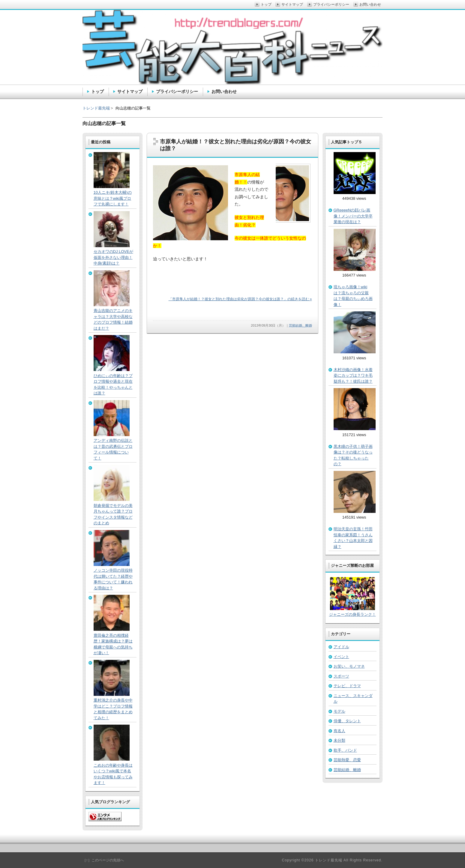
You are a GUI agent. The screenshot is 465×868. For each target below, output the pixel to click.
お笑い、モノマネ (349, 666)
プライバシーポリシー (177, 91)
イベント (341, 657)
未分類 (339, 740)
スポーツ (341, 676)
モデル (339, 711)
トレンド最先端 (96, 108)
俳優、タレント (347, 721)
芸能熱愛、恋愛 (347, 760)
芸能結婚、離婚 (300, 325)
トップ (97, 91)
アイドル (341, 647)
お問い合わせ (224, 91)
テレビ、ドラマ (347, 686)
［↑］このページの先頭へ (103, 860)
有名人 (339, 731)
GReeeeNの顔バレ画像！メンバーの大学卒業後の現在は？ (353, 216)
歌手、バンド (345, 750)
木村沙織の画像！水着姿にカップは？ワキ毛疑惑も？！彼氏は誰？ (353, 376)
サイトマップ (130, 91)
